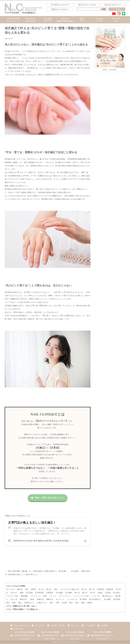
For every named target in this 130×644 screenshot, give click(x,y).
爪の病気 (83, 599)
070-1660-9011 (102, 639)
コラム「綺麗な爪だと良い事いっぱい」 (22, 606)
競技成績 (24, 596)
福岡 (83, 603)
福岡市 (90, 603)
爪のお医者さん (95, 599)
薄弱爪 (34, 589)
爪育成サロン (29, 603)
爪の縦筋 (59, 593)
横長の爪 (23, 599)
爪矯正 (100, 593)
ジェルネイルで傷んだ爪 (69, 589)
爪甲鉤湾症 (39, 593)
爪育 (57, 603)
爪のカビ (14, 593)
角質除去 (110, 589)
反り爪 (41, 589)
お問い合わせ (19, 629)
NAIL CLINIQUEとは (21, 626)
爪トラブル (11, 589)
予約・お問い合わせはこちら (47, 498)
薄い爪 (77, 593)
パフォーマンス (65, 596)
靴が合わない (108, 596)
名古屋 (64, 603)
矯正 (20, 603)
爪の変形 (29, 593)
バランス (53, 596)
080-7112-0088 (50, 639)
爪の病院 (107, 599)
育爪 (8, 603)
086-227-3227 (75, 639)
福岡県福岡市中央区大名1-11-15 (102, 636)
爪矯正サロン (42, 603)
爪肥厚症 (50, 593)
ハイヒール (96, 596)
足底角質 (100, 589)
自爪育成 (117, 599)
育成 (14, 603)
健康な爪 (50, 599)
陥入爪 (49, 589)
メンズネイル (72, 599)
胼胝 (22, 593)
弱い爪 (84, 589)
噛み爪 (20, 589)
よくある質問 (90, 626)
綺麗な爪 (40, 599)
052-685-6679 (25, 639)
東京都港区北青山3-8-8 (50, 636)
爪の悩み (116, 593)
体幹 (45, 596)
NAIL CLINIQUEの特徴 (16, 586)
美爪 (51, 603)
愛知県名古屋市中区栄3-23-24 (25, 636)
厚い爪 (92, 589)
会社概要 (104, 626)
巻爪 (56, 589)
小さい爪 (14, 599)
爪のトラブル (40, 626)
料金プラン (75, 626)
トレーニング (36, 596)
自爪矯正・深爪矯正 (58, 626)
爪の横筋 (69, 593)
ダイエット (60, 599)
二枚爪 (32, 599)
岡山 (71, 603)
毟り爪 (85, 593)
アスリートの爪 (12, 596)
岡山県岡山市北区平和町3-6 (75, 636)
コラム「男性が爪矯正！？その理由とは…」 (24, 609)
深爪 (27, 589)
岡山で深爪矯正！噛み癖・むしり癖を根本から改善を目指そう (33, 571)
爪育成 (108, 593)
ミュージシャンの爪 (81, 596)
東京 (77, 603)
